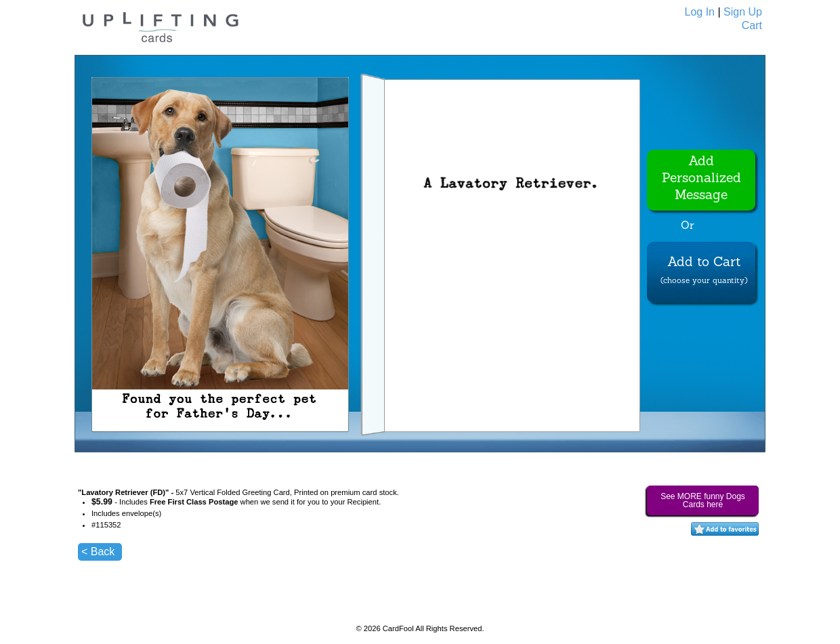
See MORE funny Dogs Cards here (703, 500)
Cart (752, 25)
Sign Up (743, 12)
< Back (98, 552)
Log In (700, 12)
